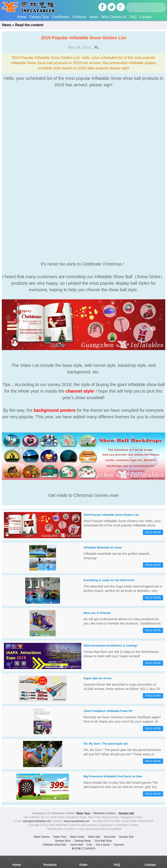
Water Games (42, 837)
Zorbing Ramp (82, 841)
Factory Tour (39, 17)
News (94, 17)
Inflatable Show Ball (55, 845)
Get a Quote (103, 845)
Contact (146, 17)
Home (22, 17)
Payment (119, 845)
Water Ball (94, 837)
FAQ (133, 17)
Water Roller (77, 837)
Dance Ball (77, 845)
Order (83, 865)
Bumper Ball (126, 837)
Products (79, 17)
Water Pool (60, 837)
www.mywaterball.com (77, 821)
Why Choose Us (114, 17)
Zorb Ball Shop (103, 841)
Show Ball (109, 837)
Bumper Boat (63, 841)
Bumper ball (127, 813)
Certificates (61, 17)
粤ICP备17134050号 (83, 849)
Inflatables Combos (104, 813)
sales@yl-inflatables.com (37, 821)
